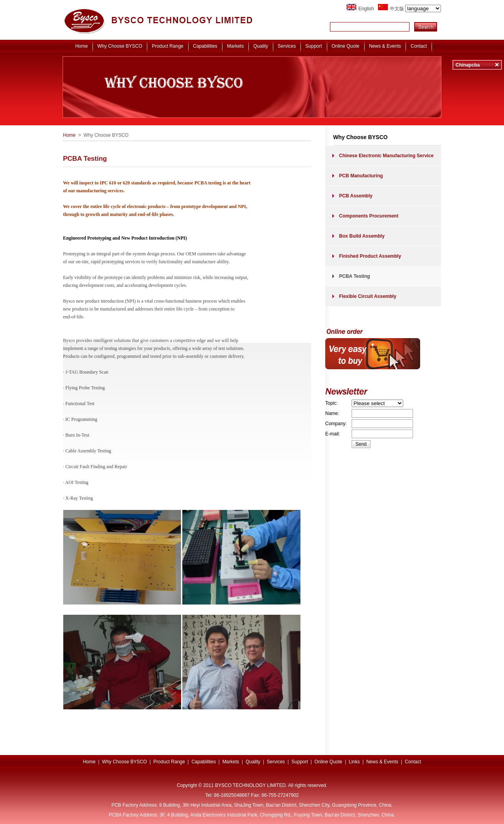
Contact (419, 46)
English (366, 9)
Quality (261, 46)
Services (287, 46)
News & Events (385, 46)
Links (354, 762)
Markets (235, 46)
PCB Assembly (356, 196)
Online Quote (346, 46)
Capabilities (205, 46)
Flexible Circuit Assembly (368, 296)
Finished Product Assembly (370, 256)
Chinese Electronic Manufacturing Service (386, 156)
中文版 (415, 9)
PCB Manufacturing (361, 176)
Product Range (168, 46)
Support (314, 46)
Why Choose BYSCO (120, 46)
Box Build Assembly (362, 236)
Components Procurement (369, 216)
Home (82, 46)
